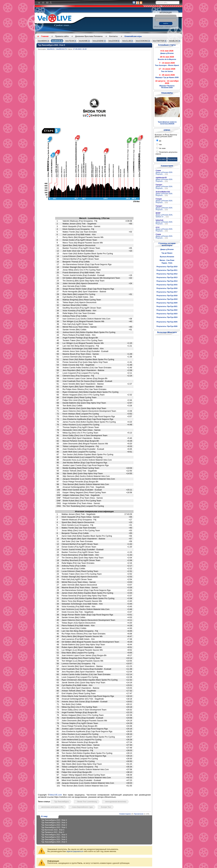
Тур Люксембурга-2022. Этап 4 (54, 820)
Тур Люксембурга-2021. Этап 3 (54, 839)
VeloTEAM (70, 41)
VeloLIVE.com (56, 795)
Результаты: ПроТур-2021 (167, 306)
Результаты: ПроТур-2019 (167, 299)
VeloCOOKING (142, 41)
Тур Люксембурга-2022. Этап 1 (54, 827)
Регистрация (159, 27)
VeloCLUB (126, 41)
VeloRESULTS (61, 49)
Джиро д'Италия (167, 249)
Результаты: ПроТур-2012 (167, 274)
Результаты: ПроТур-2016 (167, 288)
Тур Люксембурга (61, 802)
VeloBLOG (173, 41)
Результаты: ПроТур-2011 (167, 270)
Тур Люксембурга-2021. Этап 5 (54, 835)
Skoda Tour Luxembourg (87, 802)
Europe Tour (106, 807)
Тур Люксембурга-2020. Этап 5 (54, 842)
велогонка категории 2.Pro (52, 807)
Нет (160, 145)
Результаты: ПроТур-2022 (167, 310)
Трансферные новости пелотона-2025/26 (167, 123)
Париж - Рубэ (167, 263)
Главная (45, 36)
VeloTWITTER (158, 41)
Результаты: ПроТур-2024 (167, 317)
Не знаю (162, 148)
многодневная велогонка (116, 802)
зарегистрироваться (75, 851)
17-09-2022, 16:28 (80, 49)
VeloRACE (56, 41)
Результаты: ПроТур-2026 (167, 326)
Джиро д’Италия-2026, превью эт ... (164, 216)
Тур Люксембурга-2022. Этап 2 (54, 825)
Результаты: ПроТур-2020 (167, 303)
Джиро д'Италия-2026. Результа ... (164, 173)
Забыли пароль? (171, 27)
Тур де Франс (167, 253)
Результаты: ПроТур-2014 (167, 281)
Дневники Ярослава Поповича (89, 36)
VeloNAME (83, 41)
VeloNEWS (42, 41)
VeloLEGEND (98, 41)
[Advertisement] (109, 73)
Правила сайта (62, 36)
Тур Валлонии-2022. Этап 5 (53, 830)
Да (160, 141)
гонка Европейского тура (82, 807)
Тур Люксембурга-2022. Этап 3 (54, 823)
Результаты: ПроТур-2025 (167, 322)
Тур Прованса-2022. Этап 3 (53, 832)
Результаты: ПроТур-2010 (167, 267)
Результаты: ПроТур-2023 (167, 314)
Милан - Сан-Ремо (167, 260)
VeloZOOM (113, 41)
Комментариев (125, 814)
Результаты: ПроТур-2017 (167, 292)
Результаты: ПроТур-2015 (167, 285)
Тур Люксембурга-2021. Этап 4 (54, 837)
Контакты (114, 36)
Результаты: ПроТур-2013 (167, 277)
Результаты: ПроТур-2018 (167, 296)
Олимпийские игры (133, 36)
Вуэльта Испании (167, 257)
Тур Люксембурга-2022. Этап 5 (51, 45)
